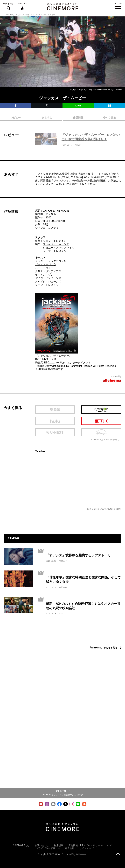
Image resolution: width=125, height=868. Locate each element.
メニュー (118, 7)
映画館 (55, 409)
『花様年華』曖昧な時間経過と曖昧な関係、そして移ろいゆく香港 (83, 580)
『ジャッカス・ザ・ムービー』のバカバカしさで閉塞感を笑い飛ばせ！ (91, 137)
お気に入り (22, 7)
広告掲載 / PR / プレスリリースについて (90, 845)
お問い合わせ (42, 845)
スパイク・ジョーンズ (56, 244)
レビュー (15, 118)
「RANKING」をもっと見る (103, 648)
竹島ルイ (63, 561)
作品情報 (78, 118)
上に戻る (118, 854)
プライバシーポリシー (48, 848)
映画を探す (9, 7)
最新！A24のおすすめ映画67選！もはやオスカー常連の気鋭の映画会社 (83, 606)
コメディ (53, 228)
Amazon (101, 410)
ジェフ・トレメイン (55, 241)
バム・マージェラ (46, 264)
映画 (27, 15)
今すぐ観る (110, 118)
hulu (55, 421)
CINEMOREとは (21, 845)
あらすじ (47, 118)
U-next (55, 432)
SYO (61, 614)
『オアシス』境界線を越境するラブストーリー (80, 555)
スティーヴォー (44, 268)
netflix (101, 421)
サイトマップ (87, 848)
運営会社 (70, 848)
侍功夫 (78, 145)
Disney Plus (101, 432)
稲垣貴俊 (63, 587)
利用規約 (59, 845)
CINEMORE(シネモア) (13, 15)
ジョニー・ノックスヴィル (59, 248)
